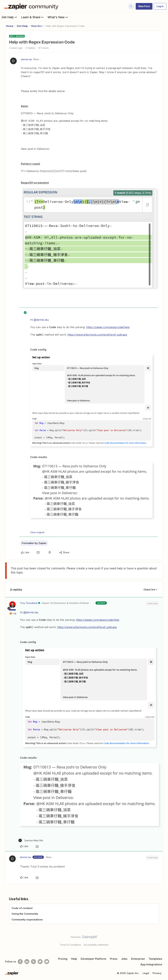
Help (74, 959)
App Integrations (151, 964)
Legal (146, 973)
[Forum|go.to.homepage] (32, 6)
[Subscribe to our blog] (33, 962)
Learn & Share (33, 17)
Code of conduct (22, 908)
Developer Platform (93, 959)
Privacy (157, 973)
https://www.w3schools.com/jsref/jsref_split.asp (97, 335)
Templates (155, 959)
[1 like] (31, 840)
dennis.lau (27, 59)
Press (114, 959)
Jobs (124, 959)
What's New (58, 17)
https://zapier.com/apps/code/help (108, 327)
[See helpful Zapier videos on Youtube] (47, 962)
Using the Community (25, 914)
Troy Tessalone (29, 603)
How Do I (37, 26)
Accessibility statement (96, 945)
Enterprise (138, 959)
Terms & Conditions (70, 945)
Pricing (63, 959)
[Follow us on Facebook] (20, 962)
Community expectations (27, 920)
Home (10, 26)
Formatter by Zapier (34, 543)
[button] (144, 6)
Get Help (10, 17)
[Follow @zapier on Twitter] (40, 962)
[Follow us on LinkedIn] (27, 962)
